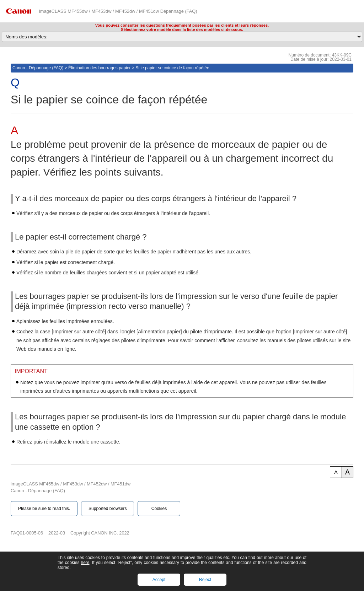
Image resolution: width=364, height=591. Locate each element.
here (85, 563)
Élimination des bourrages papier (99, 68)
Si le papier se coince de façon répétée (172, 68)
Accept (159, 580)
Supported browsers (108, 509)
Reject (205, 580)
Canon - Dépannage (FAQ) (38, 68)
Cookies (159, 509)
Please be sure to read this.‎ (44, 509)
